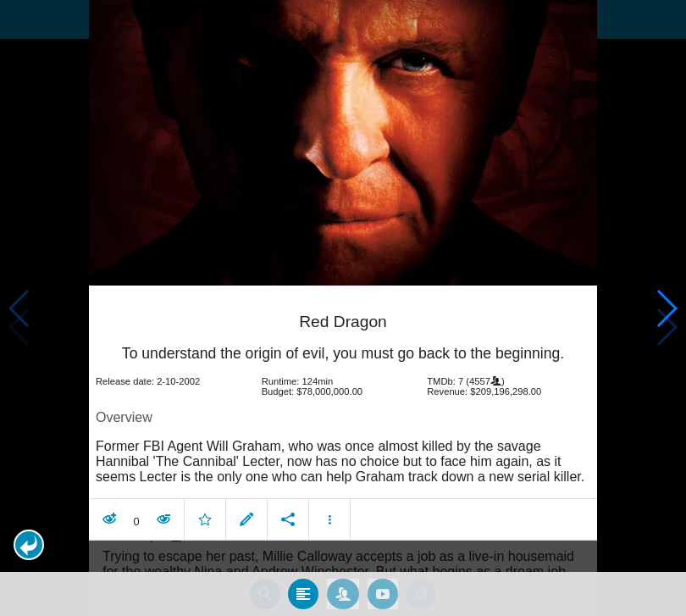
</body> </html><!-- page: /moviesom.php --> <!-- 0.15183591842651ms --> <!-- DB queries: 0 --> (343, 308)
